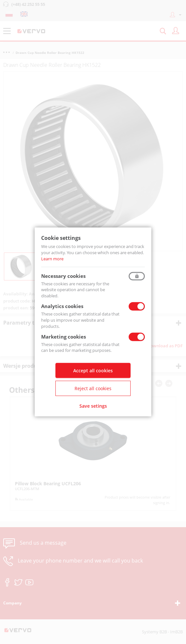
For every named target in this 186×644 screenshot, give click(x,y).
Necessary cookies (63, 276)
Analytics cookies (62, 306)
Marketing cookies (64, 336)
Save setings (93, 406)
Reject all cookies (93, 388)
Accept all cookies (93, 371)
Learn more (52, 259)
